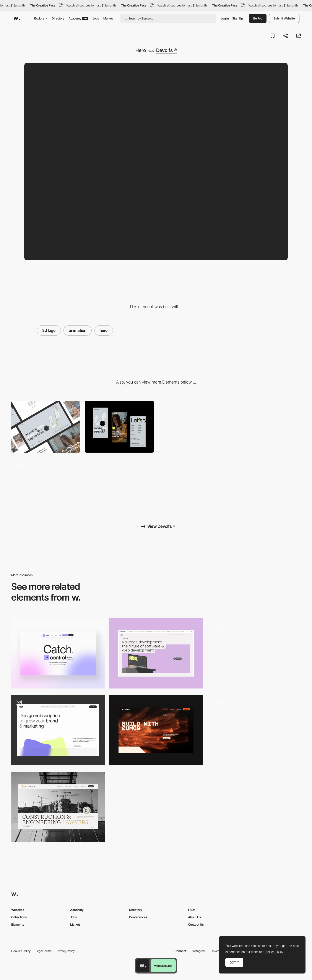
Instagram (199, 951)
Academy (78, 18)
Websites (18, 910)
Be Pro (258, 18)
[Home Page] (254, 653)
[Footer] (46, 483)
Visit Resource (163, 966)
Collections (19, 917)
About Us (194, 917)
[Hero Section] (58, 653)
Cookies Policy (21, 951)
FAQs (192, 910)
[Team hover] (193, 427)
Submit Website (284, 18)
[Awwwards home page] (143, 966)
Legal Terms (44, 951)
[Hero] (156, 730)
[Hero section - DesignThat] (58, 730)
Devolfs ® (167, 50)
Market (108, 18)
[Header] (156, 653)
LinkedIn (216, 951)
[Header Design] (58, 807)
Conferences (138, 917)
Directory (58, 18)
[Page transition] (266, 427)
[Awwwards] (17, 18)
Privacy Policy (66, 951)
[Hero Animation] (254, 730)
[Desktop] (46, 427)
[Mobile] (119, 427)
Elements (18, 924)
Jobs (96, 18)
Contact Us (196, 924)
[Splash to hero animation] (156, 807)
